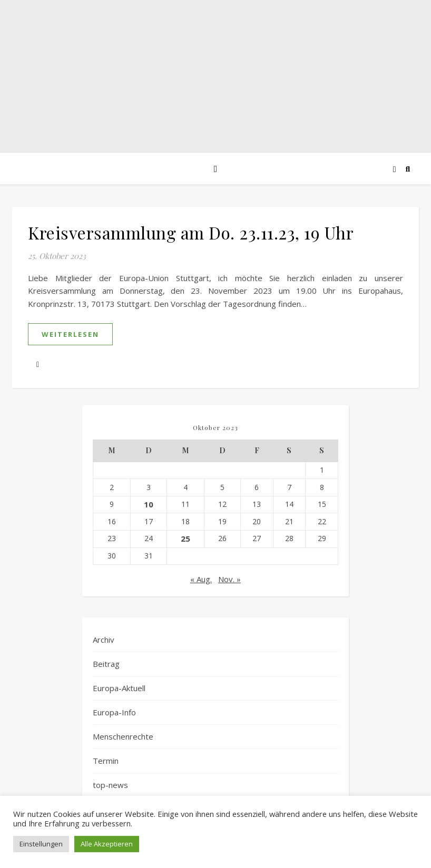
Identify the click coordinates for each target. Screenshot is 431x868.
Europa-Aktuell (119, 688)
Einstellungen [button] (41, 844)
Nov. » (229, 579)
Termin (106, 761)
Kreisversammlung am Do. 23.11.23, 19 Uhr (191, 232)
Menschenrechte (123, 736)
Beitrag (106, 664)
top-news (110, 785)
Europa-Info (114, 712)
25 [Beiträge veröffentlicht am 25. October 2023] (185, 538)
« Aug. (201, 579)
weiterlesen (70, 334)
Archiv (104, 640)
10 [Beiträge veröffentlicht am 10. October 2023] (149, 504)
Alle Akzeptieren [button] (107, 844)
